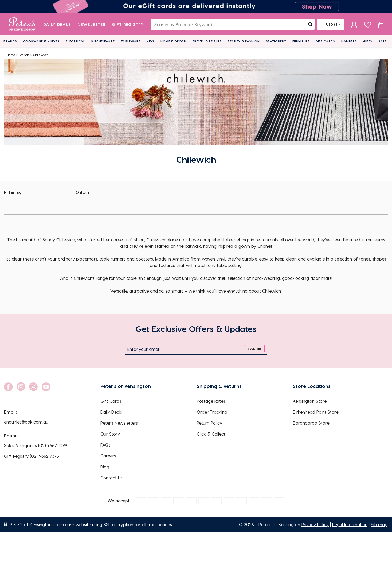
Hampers (349, 41)
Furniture (301, 41)
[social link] (8, 387)
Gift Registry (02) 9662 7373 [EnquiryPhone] (32, 456)
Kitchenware (103, 41)
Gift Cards (325, 41)
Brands (10, 41)
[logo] (22, 24)
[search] (310, 24)
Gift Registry (128, 24)
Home (11, 55)
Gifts (368, 41)
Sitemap (379, 524)
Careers (108, 456)
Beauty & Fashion (244, 41)
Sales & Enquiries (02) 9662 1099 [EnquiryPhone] (36, 445)
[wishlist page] (368, 24)
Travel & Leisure (207, 41)
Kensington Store (310, 401)
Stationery (276, 41)
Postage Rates (211, 401)
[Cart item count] (381, 24)
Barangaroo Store (311, 423)
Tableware (131, 41)
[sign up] (254, 349)
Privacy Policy (315, 524)
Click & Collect (211, 434)
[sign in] (354, 24)
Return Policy (209, 423)
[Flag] (331, 24)
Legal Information (350, 524)
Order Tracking (212, 412)
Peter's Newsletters (119, 423)
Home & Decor (173, 41)
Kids (150, 41)
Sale (383, 41)
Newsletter (91, 24)
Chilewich (40, 55)
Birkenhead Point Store (316, 412)
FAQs (105, 445)
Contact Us (111, 478)
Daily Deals (57, 24)
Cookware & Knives (41, 41)
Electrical (75, 41)
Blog (105, 467)
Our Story (110, 434)
